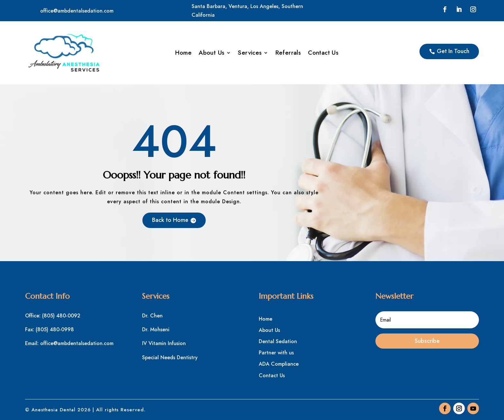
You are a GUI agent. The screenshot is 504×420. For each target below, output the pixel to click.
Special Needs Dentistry (170, 357)
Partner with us (276, 353)
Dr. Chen (152, 316)
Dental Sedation (278, 341)
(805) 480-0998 (55, 329)
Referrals (288, 54)
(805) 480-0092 (61, 316)
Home (184, 54)
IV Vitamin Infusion (164, 343)
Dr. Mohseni (156, 329)
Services (250, 54)
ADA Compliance (279, 364)
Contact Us (323, 54)
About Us (212, 54)
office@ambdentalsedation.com (77, 11)
